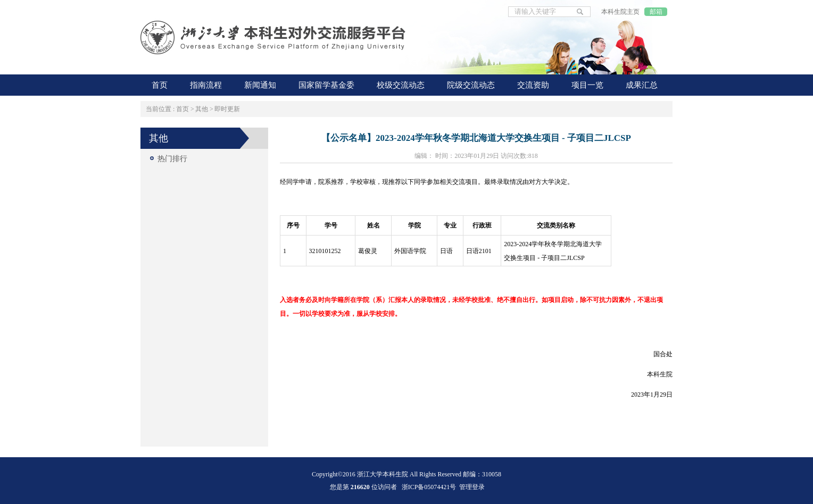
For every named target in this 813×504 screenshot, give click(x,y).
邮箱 (656, 12)
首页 (182, 109)
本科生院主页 (620, 12)
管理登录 (472, 487)
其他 (202, 109)
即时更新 (227, 109)
